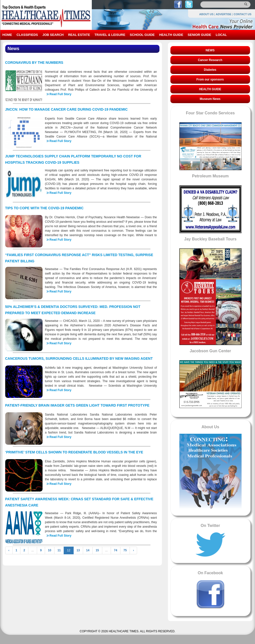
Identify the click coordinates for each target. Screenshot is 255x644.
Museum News (210, 99)
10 (50, 550)
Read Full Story (60, 94)
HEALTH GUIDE (171, 35)
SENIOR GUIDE (199, 35)
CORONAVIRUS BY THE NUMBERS (34, 63)
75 (125, 550)
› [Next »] (133, 550)
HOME (7, 35)
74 (116, 550)
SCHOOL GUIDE (142, 35)
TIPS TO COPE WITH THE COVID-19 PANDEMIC (44, 208)
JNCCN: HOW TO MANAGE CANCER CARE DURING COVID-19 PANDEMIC (67, 109)
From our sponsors (210, 79)
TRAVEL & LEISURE (110, 35)
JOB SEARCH (53, 35)
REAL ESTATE (79, 35)
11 (59, 550)
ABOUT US (206, 14)
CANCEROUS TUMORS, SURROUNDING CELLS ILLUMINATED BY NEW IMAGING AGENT (79, 358)
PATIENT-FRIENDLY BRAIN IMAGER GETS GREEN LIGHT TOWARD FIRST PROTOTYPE (77, 405)
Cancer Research (210, 60)
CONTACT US (242, 14)
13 (78, 550)
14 (88, 550)
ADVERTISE (224, 14)
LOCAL (221, 35)
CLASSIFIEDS (27, 35)
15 (97, 550)
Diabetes (210, 70)
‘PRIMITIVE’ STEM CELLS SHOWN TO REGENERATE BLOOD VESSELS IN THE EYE (74, 452)
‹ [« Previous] (9, 550)
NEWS (210, 50)
